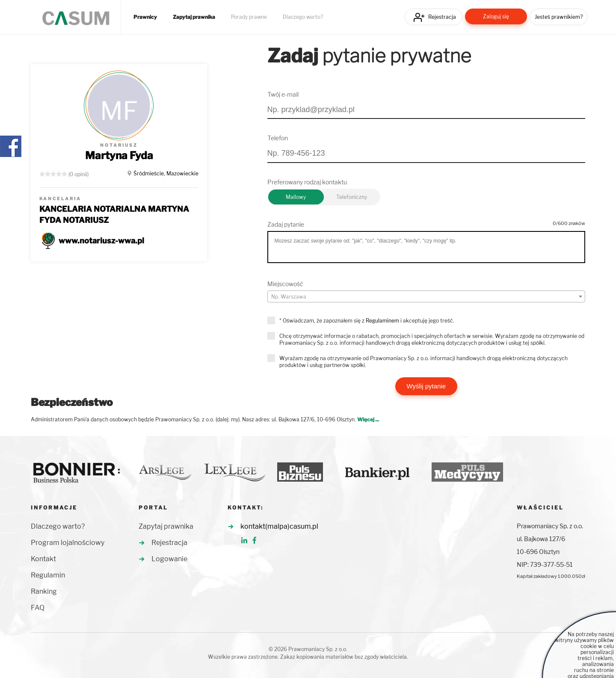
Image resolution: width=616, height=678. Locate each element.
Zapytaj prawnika (194, 17)
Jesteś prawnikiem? (559, 17)
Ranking (44, 591)
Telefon (278, 138)
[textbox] (426, 297)
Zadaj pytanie (286, 224)
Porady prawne (249, 17)
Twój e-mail (283, 94)
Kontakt (43, 559)
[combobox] (426, 296)
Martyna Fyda (119, 155)
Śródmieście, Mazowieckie (166, 173)
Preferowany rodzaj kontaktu (307, 182)
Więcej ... (368, 419)
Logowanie (169, 559)
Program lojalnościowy (68, 543)
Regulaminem (382, 321)
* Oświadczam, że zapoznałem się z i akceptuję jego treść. (367, 321)
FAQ (38, 608)
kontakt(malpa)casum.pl (279, 526)
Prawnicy (145, 17)
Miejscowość (285, 284)
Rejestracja (442, 17)
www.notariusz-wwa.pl (101, 241)
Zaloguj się (496, 16)
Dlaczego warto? (303, 17)
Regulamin (48, 575)
